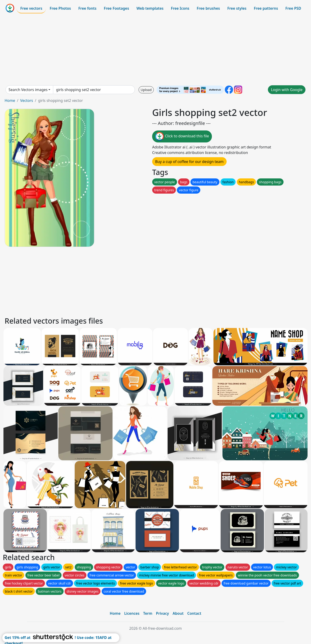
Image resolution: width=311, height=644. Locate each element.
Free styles (237, 8)
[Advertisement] (156, 49)
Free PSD (293, 8)
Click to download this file (182, 136)
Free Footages (116, 8)
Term (148, 613)
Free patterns (266, 8)
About (178, 613)
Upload (146, 90)
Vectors (27, 100)
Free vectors (31, 8)
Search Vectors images (28, 90)
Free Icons (180, 8)
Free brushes (208, 8)
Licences (132, 613)
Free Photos (60, 8)
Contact (194, 613)
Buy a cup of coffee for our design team (189, 162)
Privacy (163, 613)
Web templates (150, 8)
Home (10, 100)
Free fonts (87, 8)
